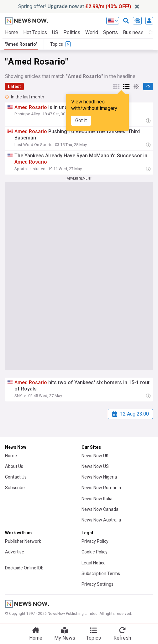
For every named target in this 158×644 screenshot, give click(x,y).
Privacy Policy (95, 541)
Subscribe (15, 488)
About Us (14, 466)
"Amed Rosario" (21, 44)
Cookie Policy (95, 552)
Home (12, 32)
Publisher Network (23, 541)
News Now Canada (100, 509)
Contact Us (16, 477)
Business (133, 32)
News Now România (101, 488)
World (92, 32)
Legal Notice (94, 563)
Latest (14, 86)
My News (65, 638)
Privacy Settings (97, 584)
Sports (111, 32)
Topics (94, 638)
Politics (72, 32)
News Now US (95, 466)
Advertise (15, 552)
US (55, 32)
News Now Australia (101, 520)
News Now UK (95, 456)
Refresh (122, 638)
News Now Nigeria (99, 477)
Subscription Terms (101, 573)
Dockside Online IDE (24, 568)
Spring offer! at (75, 6)
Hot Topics (35, 32)
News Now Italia (97, 499)
